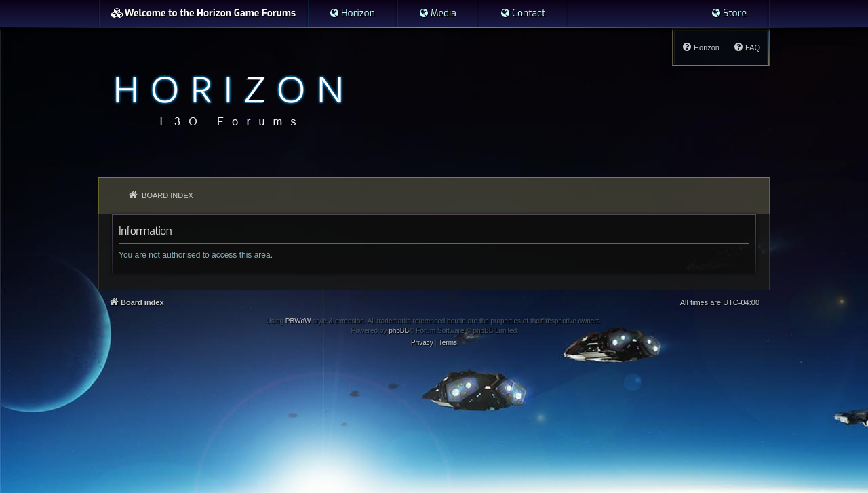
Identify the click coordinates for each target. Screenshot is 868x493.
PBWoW (298, 321)
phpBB (399, 331)
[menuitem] (352, 14)
